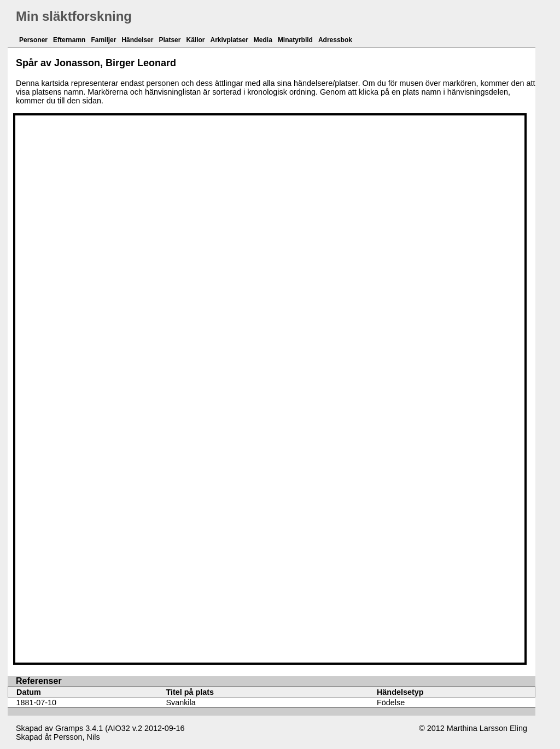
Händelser (137, 40)
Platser (170, 40)
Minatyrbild (295, 40)
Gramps (69, 728)
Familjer (103, 40)
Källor (195, 40)
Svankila (180, 702)
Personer (33, 40)
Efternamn (69, 40)
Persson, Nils (77, 737)
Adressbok (335, 40)
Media (263, 40)
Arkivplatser (229, 40)
